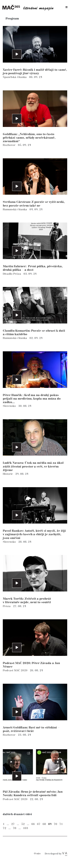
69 (50, 824)
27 (13, 824)
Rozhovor (10, 145)
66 (33, 824)
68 (44, 824)
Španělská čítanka (15, 77)
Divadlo (8, 274)
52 (23, 824)
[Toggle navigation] (67, 7)
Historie (8, 474)
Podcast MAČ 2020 (15, 670)
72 (4, 828)
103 (25, 828)
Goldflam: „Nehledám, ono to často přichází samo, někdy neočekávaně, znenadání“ (29, 138)
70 (55, 824)
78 (15, 828)
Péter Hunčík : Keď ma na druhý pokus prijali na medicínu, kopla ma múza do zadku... (32, 399)
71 (61, 824)
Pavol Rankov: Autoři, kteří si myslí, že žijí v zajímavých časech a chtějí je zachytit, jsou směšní (34, 534)
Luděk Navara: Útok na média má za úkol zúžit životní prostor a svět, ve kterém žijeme (33, 466)
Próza (18, 274)
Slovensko (10, 406)
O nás (37, 854)
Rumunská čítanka (15, 209)
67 (39, 824)
